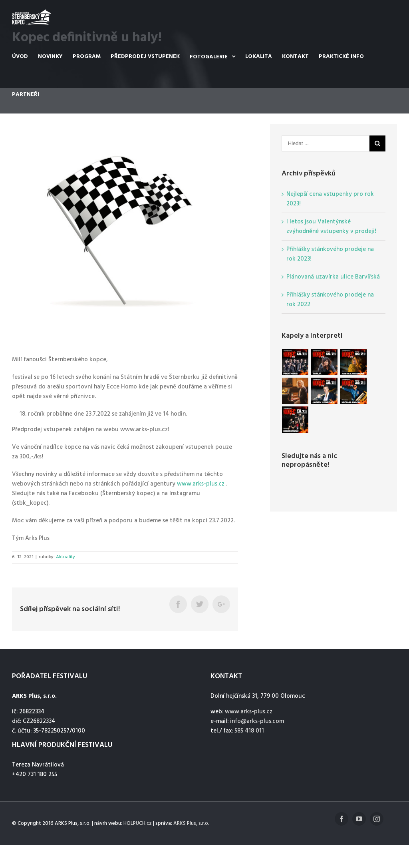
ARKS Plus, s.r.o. (191, 823)
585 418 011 (249, 731)
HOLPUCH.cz (138, 823)
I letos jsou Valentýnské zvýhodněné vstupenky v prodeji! (331, 227)
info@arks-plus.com (257, 721)
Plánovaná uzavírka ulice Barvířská (333, 277)
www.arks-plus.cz (201, 484)
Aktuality (66, 557)
